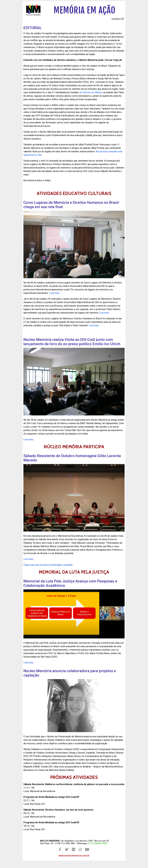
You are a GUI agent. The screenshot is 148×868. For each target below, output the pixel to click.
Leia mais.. (29, 663)
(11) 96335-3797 (97, 843)
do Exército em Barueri (91, 92)
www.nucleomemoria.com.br (74, 856)
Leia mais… (55, 293)
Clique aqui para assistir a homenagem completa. (48, 565)
